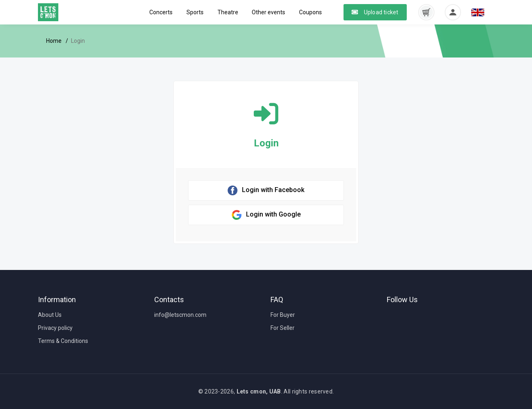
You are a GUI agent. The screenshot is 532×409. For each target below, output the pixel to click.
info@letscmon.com (180, 315)
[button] (426, 12)
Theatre (228, 12)
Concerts (161, 12)
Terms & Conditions (63, 341)
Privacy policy (55, 328)
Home (54, 41)
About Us (50, 315)
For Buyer (283, 315)
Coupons (310, 12)
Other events (268, 12)
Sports (195, 12)
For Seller (283, 328)
